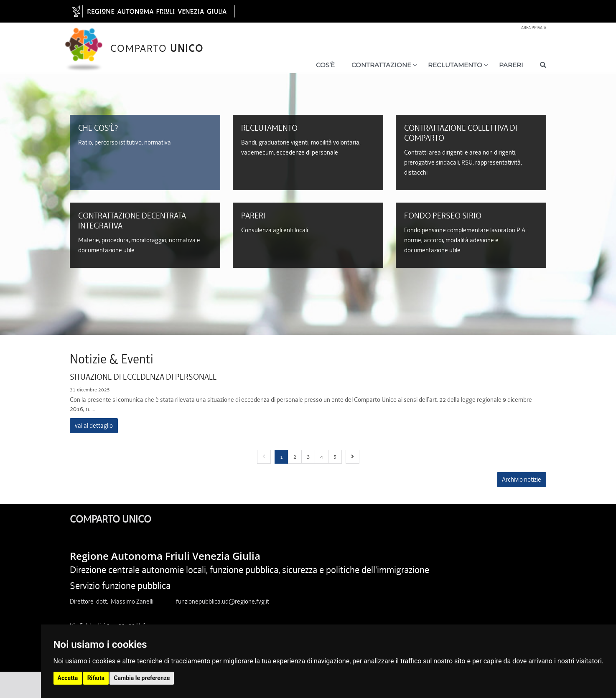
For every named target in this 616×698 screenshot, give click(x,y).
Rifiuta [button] (96, 678)
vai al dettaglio (94, 426)
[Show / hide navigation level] (379, 67)
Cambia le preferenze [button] (142, 678)
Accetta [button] (68, 678)
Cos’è (325, 65)
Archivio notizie (522, 480)
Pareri (511, 65)
